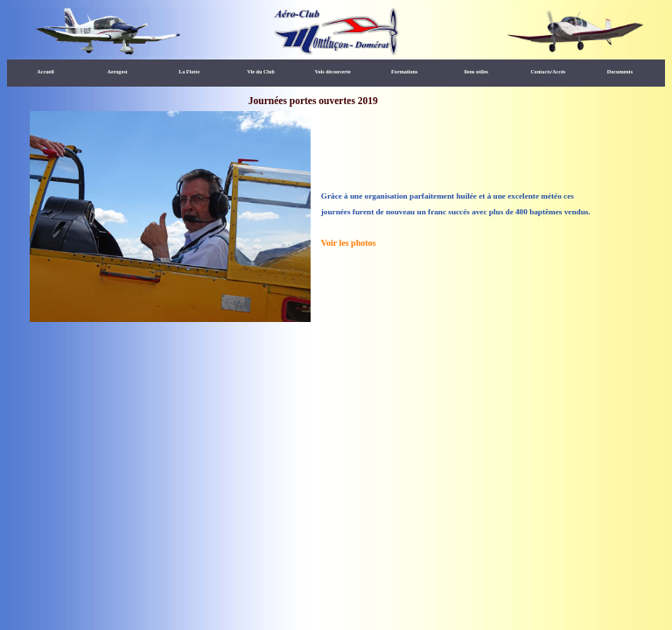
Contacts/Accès (548, 72)
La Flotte (189, 72)
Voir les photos (349, 243)
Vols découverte (333, 72)
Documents (620, 72)
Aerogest (118, 72)
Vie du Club (260, 72)
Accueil (45, 72)
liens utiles (476, 72)
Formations (404, 72)
